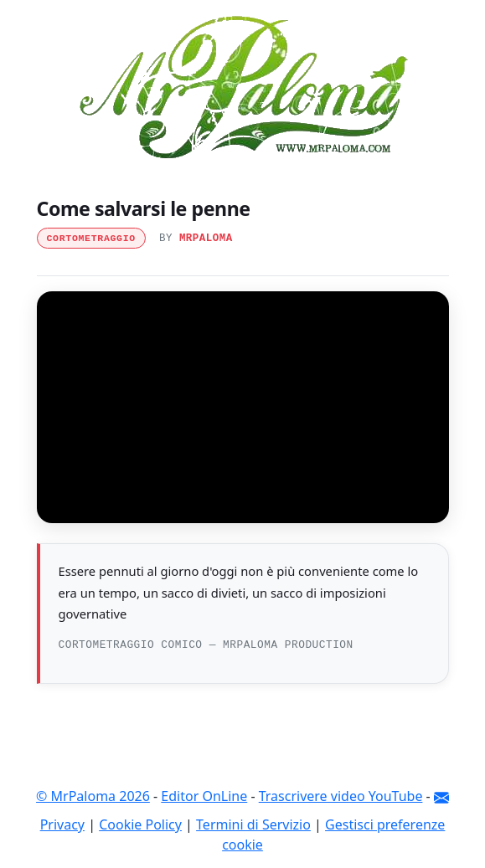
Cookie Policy (140, 824)
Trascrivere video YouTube (341, 796)
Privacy (62, 824)
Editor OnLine (204, 796)
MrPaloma (206, 239)
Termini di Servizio (253, 824)
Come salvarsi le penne (144, 208)
